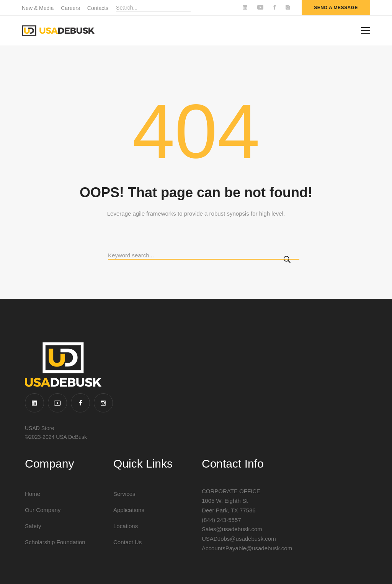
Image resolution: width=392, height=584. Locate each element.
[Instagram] (103, 403)
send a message (336, 8)
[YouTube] (57, 403)
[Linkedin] (34, 403)
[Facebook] (80, 403)
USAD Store (39, 428)
